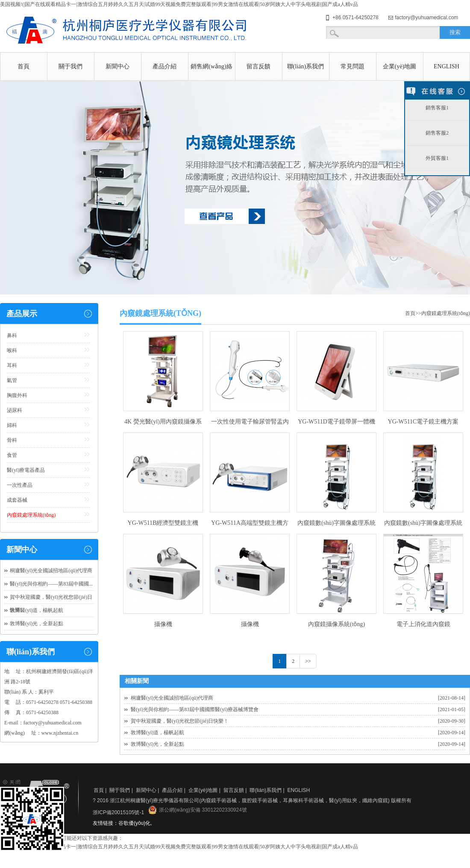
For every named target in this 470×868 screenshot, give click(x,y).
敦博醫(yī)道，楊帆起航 (157, 733)
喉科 (12, 350)
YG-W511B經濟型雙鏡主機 (163, 523)
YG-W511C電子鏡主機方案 (423, 422)
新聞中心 (117, 66)
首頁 (23, 66)
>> (308, 661)
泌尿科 (15, 410)
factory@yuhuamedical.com (426, 18)
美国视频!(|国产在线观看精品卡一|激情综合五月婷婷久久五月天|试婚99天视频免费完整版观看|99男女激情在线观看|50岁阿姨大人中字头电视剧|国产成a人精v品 (179, 4)
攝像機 (163, 624)
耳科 (12, 365)
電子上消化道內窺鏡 (423, 624)
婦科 (12, 425)
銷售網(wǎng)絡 (211, 66)
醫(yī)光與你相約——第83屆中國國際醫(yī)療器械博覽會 (195, 709)
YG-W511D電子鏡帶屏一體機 (336, 422)
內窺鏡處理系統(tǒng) (31, 515)
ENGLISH (446, 66)
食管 (12, 455)
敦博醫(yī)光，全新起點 (157, 744)
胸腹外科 (17, 395)
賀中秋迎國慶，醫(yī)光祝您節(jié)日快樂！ (180, 721)
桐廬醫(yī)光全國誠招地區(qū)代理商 (172, 698)
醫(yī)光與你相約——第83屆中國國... (51, 584)
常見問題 (352, 66)
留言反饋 (258, 66)
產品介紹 (164, 66)
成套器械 (17, 500)
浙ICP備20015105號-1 (118, 812)
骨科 (12, 440)
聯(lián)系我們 (305, 66)
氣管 (12, 380)
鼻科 (12, 335)
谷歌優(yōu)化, (135, 823)
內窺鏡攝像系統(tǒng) (336, 624)
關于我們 (70, 66)
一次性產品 (20, 485)
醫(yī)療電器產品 (26, 470)
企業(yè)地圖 (400, 66)
